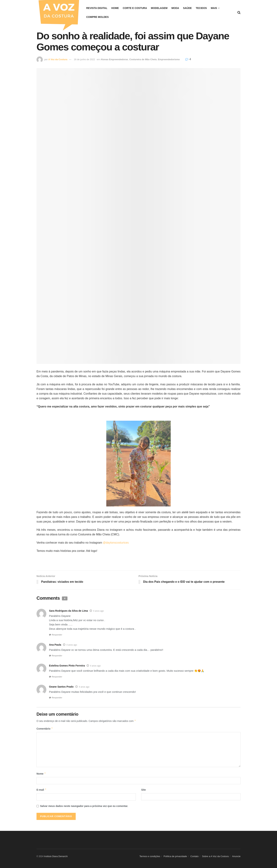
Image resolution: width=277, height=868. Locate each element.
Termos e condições (150, 856)
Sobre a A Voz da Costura (215, 856)
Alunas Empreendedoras (114, 59)
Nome (41, 774)
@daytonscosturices (116, 543)
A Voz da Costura (58, 59)
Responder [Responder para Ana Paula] (57, 656)
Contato (195, 856)
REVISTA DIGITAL (97, 8)
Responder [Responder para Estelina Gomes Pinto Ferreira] (57, 677)
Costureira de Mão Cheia (143, 59)
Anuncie (236, 856)
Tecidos (201, 8)
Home (115, 8)
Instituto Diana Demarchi (56, 856)
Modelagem (159, 8)
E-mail (42, 790)
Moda (175, 8)
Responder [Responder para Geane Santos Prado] (57, 698)
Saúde (187, 8)
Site (144, 790)
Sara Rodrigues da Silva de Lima (68, 611)
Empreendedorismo (169, 59)
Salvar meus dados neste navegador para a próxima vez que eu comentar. (84, 806)
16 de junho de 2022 (84, 59)
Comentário (45, 729)
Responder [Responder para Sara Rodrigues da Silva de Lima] (57, 635)
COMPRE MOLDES (97, 17)
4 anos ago (98, 611)
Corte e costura (135, 8)
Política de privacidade (175, 856)
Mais (214, 8)
